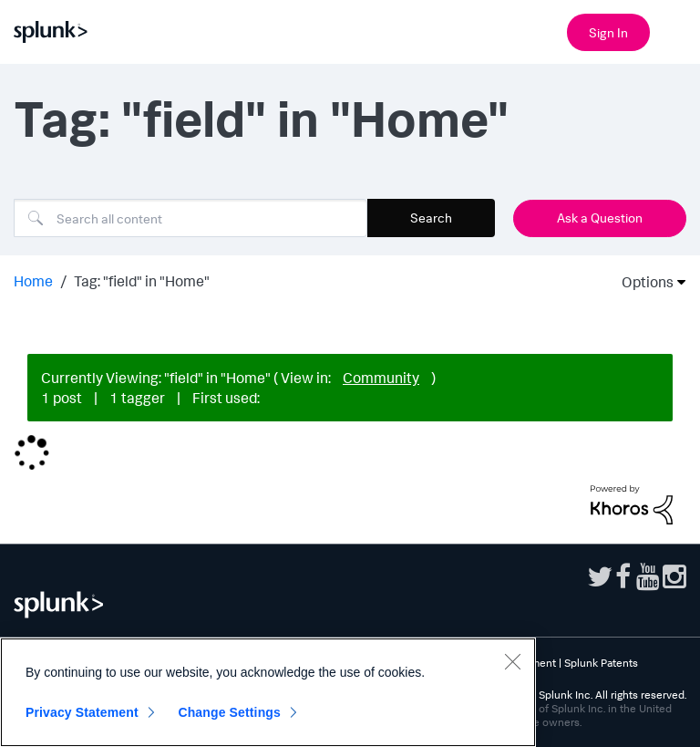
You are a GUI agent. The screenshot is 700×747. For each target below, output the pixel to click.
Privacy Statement (82, 712)
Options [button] (642, 282)
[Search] (190, 218)
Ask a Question (600, 218)
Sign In (608, 32)
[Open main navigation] (675, 30)
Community (381, 378)
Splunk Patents (601, 663)
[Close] (512, 661)
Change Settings (229, 712)
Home (33, 281)
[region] (268, 692)
